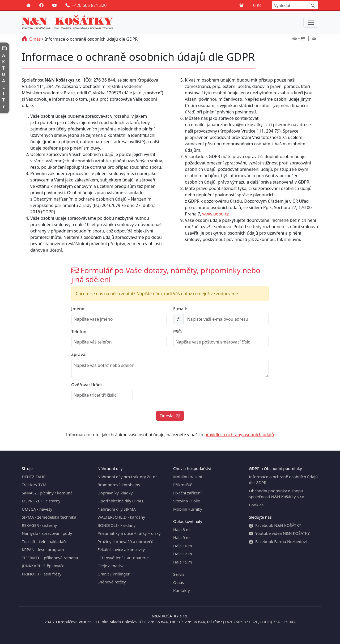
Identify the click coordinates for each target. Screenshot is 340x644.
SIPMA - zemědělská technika (49, 517)
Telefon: (79, 332)
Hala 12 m (183, 554)
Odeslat (170, 416)
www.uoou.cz (216, 214)
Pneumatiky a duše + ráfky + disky (129, 533)
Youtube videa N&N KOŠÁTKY (279, 533)
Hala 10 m (183, 546)
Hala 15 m (183, 562)
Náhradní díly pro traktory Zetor (127, 477)
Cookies (256, 505)
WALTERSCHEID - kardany (121, 517)
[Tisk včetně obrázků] (299, 39)
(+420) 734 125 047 (278, 622)
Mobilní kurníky (188, 509)
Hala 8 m (181, 529)
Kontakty (182, 590)
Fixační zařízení (187, 493)
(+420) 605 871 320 (241, 622)
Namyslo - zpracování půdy (47, 533)
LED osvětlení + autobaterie (123, 558)
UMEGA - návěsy (37, 509)
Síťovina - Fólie (187, 501)
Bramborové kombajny (119, 485)
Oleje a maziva (111, 566)
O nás (35, 39)
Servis (179, 574)
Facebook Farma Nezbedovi (278, 542)
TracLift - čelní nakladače (45, 541)
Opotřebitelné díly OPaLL (121, 501)
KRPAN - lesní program (43, 549)
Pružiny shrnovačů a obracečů (125, 541)
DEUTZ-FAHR (34, 477)
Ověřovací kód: (86, 385)
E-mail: (180, 309)
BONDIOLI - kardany (116, 525)
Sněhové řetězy (112, 582)
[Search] (290, 5)
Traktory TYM (34, 485)
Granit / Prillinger (114, 574)
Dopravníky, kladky (115, 493)
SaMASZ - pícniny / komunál (48, 493)
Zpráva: (79, 354)
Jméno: (78, 309)
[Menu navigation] (311, 22)
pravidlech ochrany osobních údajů (239, 435)
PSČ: (178, 332)
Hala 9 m (181, 537)
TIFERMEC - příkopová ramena (50, 558)
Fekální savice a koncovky (121, 549)
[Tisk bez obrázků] (314, 39)
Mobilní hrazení (188, 477)
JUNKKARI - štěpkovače (43, 566)
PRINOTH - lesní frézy (42, 574)
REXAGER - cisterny (39, 525)
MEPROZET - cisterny (41, 501)
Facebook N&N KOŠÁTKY (275, 525)
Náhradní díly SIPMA (117, 509)
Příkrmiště (183, 485)
